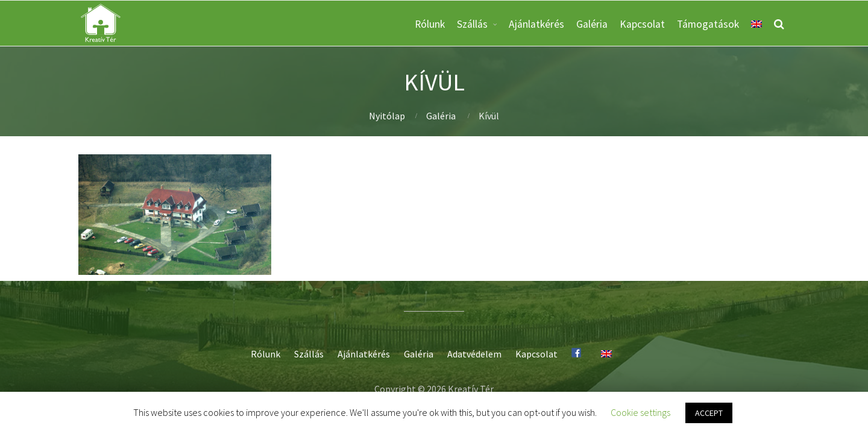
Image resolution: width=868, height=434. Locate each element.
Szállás (472, 24)
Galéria (592, 24)
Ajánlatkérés (536, 24)
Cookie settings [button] (640, 412)
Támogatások (708, 24)
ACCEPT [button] (709, 413)
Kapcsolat (642, 24)
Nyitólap (387, 116)
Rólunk (430, 24)
